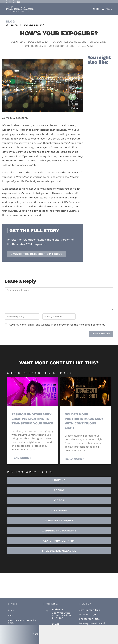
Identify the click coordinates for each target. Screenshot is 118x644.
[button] (59, 510)
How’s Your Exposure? (33, 25)
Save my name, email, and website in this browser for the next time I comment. (57, 325)
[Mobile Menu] (106, 9)
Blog (10, 615)
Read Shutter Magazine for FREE (22, 622)
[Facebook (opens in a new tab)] (7, 2)
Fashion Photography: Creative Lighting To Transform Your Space (32, 419)
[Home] (7, 25)
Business (75, 42)
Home (11, 610)
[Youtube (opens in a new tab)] (14, 2)
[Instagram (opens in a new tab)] (10, 2)
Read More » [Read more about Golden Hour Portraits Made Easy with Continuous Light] (75, 459)
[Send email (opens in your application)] (18, 2)
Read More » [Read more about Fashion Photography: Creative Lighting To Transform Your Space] (21, 458)
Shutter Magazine (94, 42)
